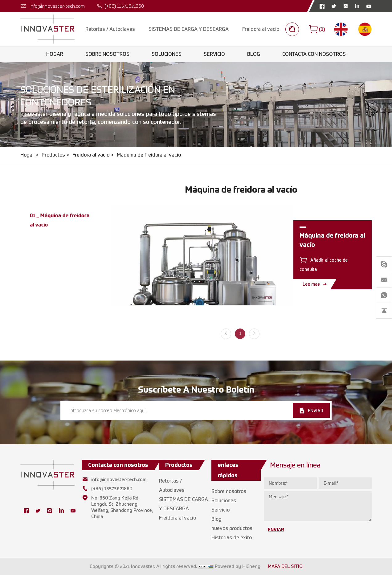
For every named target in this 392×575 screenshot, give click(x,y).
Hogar (55, 54)
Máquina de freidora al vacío (149, 155)
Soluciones (167, 54)
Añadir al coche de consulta (324, 265)
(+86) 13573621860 (124, 6)
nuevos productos (232, 528)
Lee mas (311, 284)
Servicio (214, 54)
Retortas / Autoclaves (110, 29)
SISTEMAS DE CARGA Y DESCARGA (189, 29)
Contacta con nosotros (314, 54)
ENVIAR (316, 411)
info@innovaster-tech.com (57, 6)
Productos (53, 155)
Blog (254, 54)
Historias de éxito (232, 538)
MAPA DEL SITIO (285, 566)
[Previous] (226, 338)
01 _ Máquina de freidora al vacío (59, 220)
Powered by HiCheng (238, 566)
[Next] (254, 338)
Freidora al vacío (261, 29)
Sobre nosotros (107, 54)
